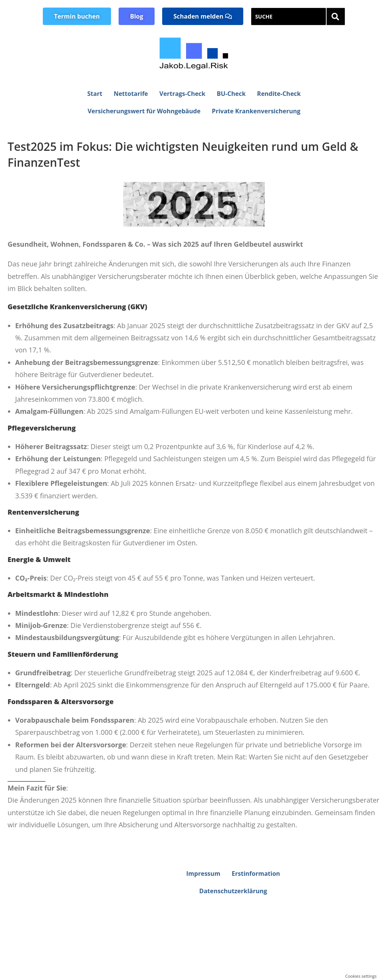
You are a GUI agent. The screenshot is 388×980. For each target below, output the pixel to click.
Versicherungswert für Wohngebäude (144, 111)
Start (95, 94)
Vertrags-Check (182, 94)
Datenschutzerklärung (233, 891)
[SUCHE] (289, 16)
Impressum (203, 874)
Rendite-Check (279, 94)
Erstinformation (256, 874)
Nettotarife (131, 94)
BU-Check (231, 94)
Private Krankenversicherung (256, 111)
